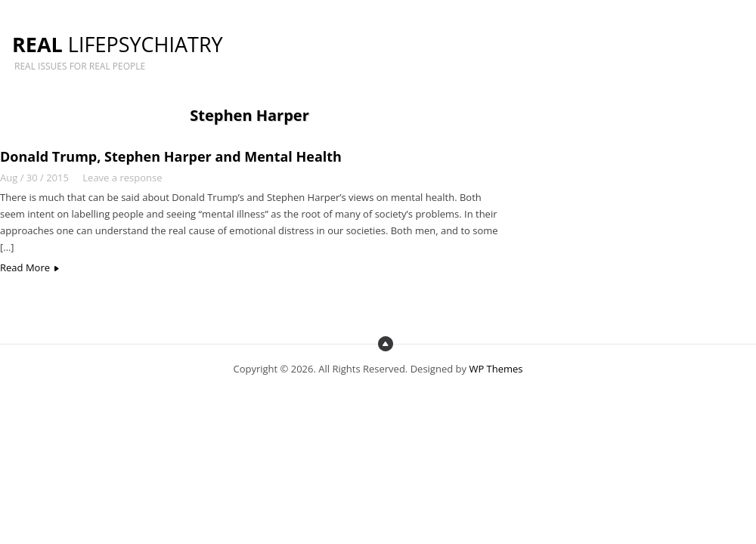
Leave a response (122, 178)
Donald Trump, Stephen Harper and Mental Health (171, 156)
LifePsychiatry (118, 44)
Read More (25, 267)
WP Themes (496, 369)
